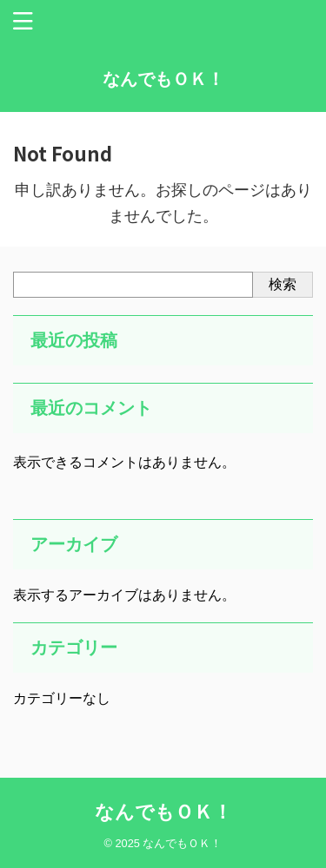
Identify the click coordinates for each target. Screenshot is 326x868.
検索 (283, 284)
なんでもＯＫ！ (163, 79)
